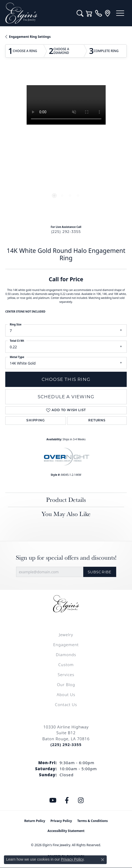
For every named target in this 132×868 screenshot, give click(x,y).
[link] (98, 13)
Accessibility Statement (66, 831)
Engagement (66, 645)
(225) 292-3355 (66, 232)
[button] (80, 13)
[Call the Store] (66, 744)
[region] (66, 146)
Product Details (66, 500)
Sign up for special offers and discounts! (66, 558)
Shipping (35, 421)
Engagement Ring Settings (30, 37)
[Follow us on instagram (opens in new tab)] (81, 800)
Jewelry (66, 635)
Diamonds (66, 655)
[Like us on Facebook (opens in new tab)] (67, 800)
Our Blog (66, 685)
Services (66, 675)
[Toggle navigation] (120, 13)
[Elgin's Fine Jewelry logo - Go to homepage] (38, 13)
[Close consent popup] (102, 860)
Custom (66, 665)
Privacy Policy (61, 821)
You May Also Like (66, 514)
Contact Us (66, 704)
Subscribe (100, 572)
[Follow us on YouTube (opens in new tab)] (53, 800)
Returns (97, 421)
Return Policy (35, 821)
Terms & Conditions (92, 821)
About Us (66, 695)
